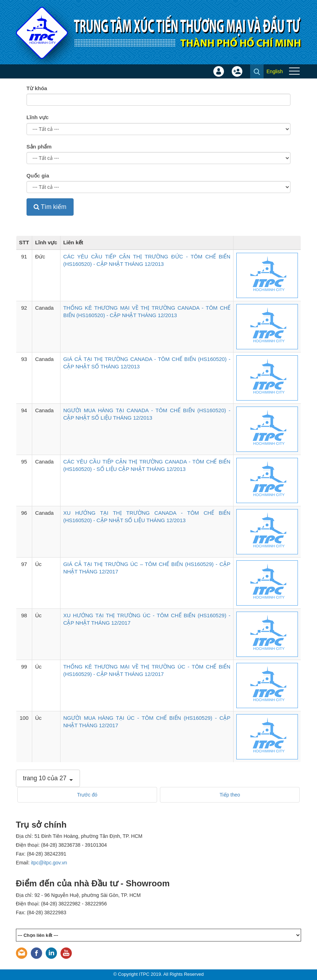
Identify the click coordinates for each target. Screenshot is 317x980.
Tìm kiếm (50, 207)
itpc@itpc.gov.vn (49, 863)
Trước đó (87, 795)
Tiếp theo (230, 795)
